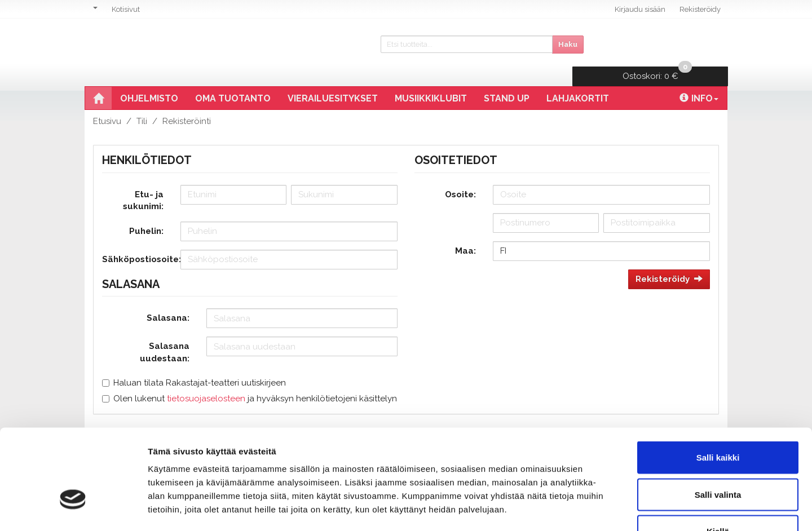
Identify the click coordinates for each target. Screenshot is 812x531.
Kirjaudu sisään (640, 9)
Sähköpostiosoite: (137, 240)
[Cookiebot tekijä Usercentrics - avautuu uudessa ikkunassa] (73, 509)
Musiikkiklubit (431, 79)
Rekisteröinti (187, 102)
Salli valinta (718, 420)
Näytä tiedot (603, 509)
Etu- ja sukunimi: (143, 181)
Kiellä (718, 457)
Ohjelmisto (149, 79)
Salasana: (168, 299)
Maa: (465, 232)
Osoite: (460, 175)
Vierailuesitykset (333, 79)
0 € (661, 42)
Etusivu (107, 102)
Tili (142, 102)
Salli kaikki (718, 383)
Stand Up (507, 79)
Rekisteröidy (700, 9)
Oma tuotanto (233, 79)
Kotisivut (126, 9)
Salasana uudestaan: (165, 333)
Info (699, 79)
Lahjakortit (578, 79)
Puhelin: (146, 212)
